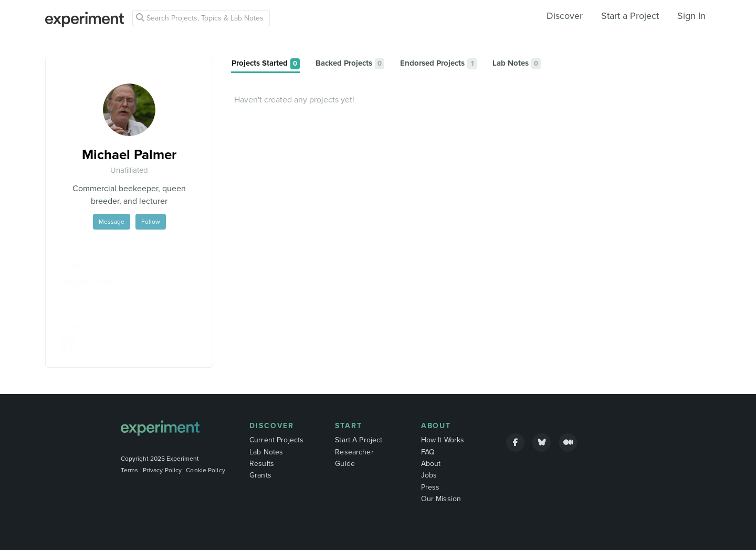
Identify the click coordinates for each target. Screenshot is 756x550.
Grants (260, 475)
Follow (151, 222)
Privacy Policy (162, 470)
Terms (130, 470)
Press (430, 487)
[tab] (266, 64)
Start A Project (359, 440)
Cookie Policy (206, 470)
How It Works (443, 440)
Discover (565, 16)
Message (112, 222)
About (436, 426)
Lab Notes (266, 452)
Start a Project (630, 16)
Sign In (691, 16)
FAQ (428, 452)
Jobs (429, 475)
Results (262, 464)
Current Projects (276, 440)
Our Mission (441, 499)
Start (349, 426)
